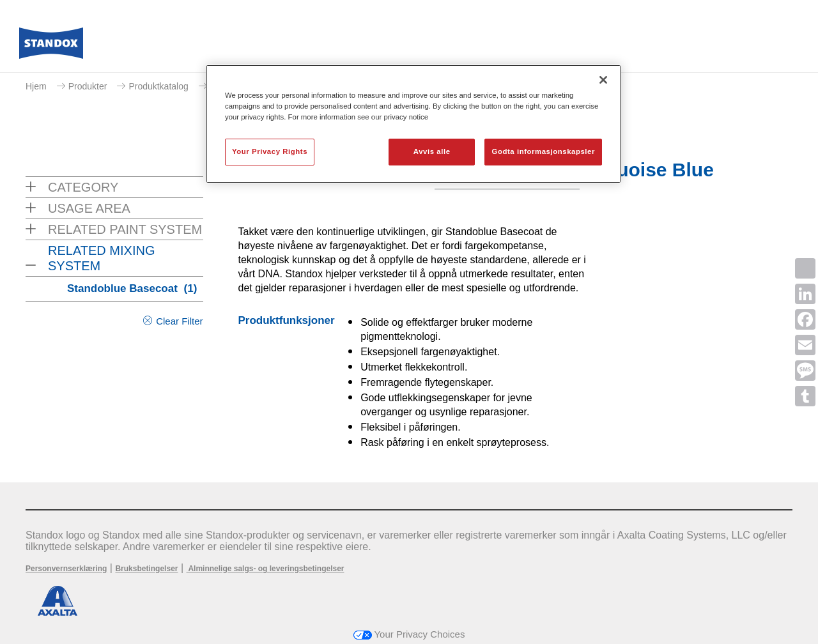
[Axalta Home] (51, 47)
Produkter (88, 86)
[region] (413, 124)
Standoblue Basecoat (132, 288)
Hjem (36, 86)
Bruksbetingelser (146, 569)
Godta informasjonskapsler (543, 151)
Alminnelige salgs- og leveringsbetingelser (266, 569)
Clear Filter (179, 321)
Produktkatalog (158, 86)
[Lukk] (603, 80)
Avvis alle (432, 151)
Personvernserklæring (66, 569)
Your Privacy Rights (270, 151)
